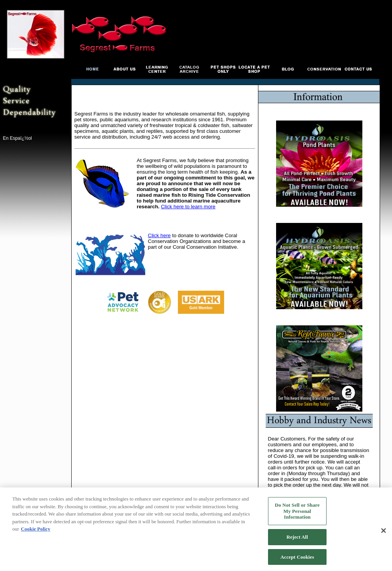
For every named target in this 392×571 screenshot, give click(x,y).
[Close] (384, 533)
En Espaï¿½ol (17, 138)
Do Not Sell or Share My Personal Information (297, 513)
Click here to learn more (188, 207)
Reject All (297, 539)
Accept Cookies (297, 559)
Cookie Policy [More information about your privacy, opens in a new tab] (35, 531)
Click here (159, 235)
